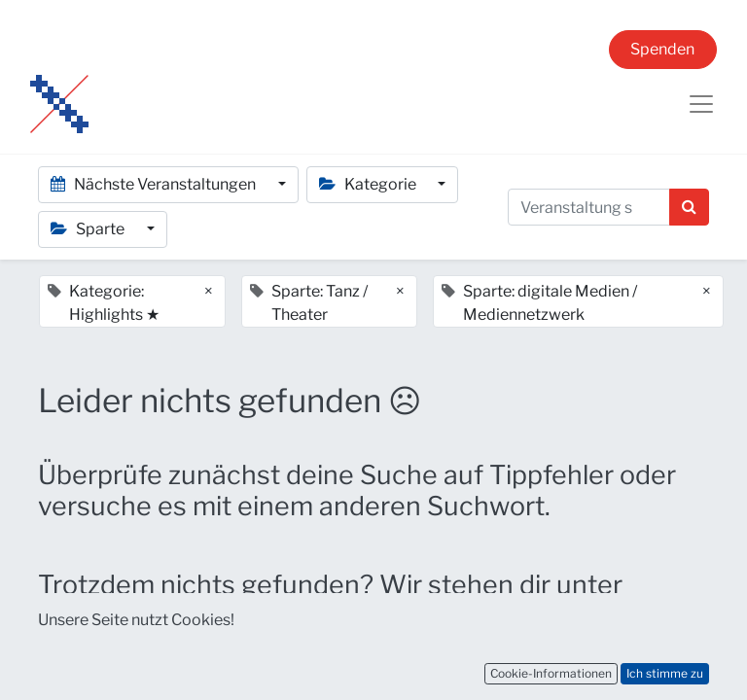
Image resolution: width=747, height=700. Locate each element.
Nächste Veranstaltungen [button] (155, 184)
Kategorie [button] (369, 184)
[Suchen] (689, 207)
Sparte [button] (89, 229)
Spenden (662, 49)
